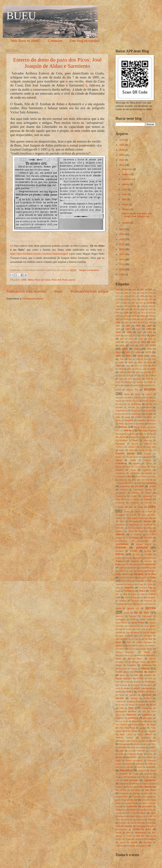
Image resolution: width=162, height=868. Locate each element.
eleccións (148, 538)
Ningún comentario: (89, 270)
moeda (127, 682)
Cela (129, 476)
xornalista (148, 842)
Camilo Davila (125, 453)
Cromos (148, 503)
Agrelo (127, 385)
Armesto (131, 407)
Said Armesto (131, 780)
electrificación (121, 541)
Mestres (148, 675)
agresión (137, 385)
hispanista (148, 601)
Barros (141, 424)
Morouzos (135, 685)
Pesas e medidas (138, 741)
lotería (121, 649)
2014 (122, 259)
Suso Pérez (131, 813)
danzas (133, 515)
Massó (145, 668)
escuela (139, 558)
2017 (122, 244)
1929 (125, 349)
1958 (129, 369)
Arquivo (134, 411)
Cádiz (122, 450)
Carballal (147, 460)
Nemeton (148, 698)
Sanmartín (148, 793)
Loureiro (132, 649)
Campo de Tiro (122, 457)
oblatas (132, 705)
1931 (149, 349)
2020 (122, 229)
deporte (147, 521)
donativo (119, 531)
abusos (140, 382)
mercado (134, 675)
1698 (142, 293)
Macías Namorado (125, 652)
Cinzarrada (120, 483)
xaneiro (126, 223)
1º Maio (152, 376)
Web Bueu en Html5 (26, 41)
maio (125, 194)
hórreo (150, 604)
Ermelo (134, 551)
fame (131, 571)
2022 (122, 160)
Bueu (135, 440)
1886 (134, 319)
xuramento (131, 846)
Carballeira (121, 463)
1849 (118, 309)
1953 (137, 366)
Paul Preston (121, 725)
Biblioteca (129, 430)
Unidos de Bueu (142, 829)
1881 (143, 316)
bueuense (120, 444)
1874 (143, 313)
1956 (121, 369)
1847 (143, 306)
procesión (132, 757)
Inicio (58, 291)
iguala (127, 613)
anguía (118, 401)
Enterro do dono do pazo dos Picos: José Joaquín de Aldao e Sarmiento (57, 63)
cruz (131, 507)
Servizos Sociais (131, 803)
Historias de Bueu (124, 604)
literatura (152, 646)
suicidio (119, 813)
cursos (127, 512)
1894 (135, 323)
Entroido (121, 547)
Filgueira (119, 584)
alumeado (120, 398)
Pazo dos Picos (60, 280)
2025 (122, 145)
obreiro (142, 705)
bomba (150, 434)
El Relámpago (133, 538)
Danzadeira (120, 515)
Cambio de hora (145, 450)
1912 (135, 336)
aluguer (149, 394)
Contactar (55, 41)
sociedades (147, 806)
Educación (143, 531)
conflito (152, 486)
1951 (118, 366)
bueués (135, 444)
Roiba (136, 774)
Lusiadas (142, 649)
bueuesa (148, 444)
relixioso (119, 767)
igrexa (151, 608)
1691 (134, 293)
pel (142, 731)
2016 (122, 249)
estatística (135, 561)
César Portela (141, 477)
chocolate (123, 480)
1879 (134, 316)
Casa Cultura (140, 467)
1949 (150, 362)
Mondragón (150, 682)
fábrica (134, 568)
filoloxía (131, 584)
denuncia (134, 521)
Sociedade (132, 806)
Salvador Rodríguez (140, 784)
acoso (118, 385)
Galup (134, 594)
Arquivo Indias (147, 411)
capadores (147, 457)
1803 (134, 296)
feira (127, 574)
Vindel (129, 836)
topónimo (140, 820)
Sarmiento (137, 797)
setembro (127, 179)
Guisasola (151, 598)
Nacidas (152, 692)
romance (148, 774)
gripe (142, 594)
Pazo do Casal (43, 280)
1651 (142, 290)
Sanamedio (124, 793)
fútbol (142, 591)
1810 (150, 296)
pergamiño (146, 738)
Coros (118, 499)
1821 (150, 300)
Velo (128, 833)
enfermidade (122, 544)
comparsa (150, 483)
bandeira (129, 420)
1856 (135, 310)
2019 (122, 234)
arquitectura (121, 411)
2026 (122, 140)
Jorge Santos (150, 626)
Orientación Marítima (126, 711)
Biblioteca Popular (147, 431)
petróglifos (123, 748)
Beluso (123, 427)
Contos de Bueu (141, 493)
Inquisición (147, 616)
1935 (148, 352)
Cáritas (149, 464)
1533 (118, 290)
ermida (148, 551)
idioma (118, 608)
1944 (146, 359)
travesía (149, 823)
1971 (138, 372)
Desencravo (134, 525)
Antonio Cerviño (132, 401)
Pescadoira (124, 744)
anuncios (123, 404)
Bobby (133, 434)
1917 (131, 339)
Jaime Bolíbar (121, 623)
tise (148, 816)
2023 (122, 155)
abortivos (129, 382)
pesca (153, 741)
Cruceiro (120, 507)
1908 (149, 332)
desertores (148, 525)
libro (130, 646)
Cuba (140, 507)
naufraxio (146, 695)
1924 (153, 342)
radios (118, 761)
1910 (118, 336)
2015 (122, 254)
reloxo (140, 767)
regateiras (140, 764)
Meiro (123, 675)
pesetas (137, 744)
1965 (153, 369)
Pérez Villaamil (145, 734)
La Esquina (136, 639)
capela (119, 460)
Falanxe (122, 571)
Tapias (143, 813)
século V (119, 800)
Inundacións (121, 619)
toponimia (128, 820)
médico (152, 672)
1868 (126, 313)
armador (119, 407)
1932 (118, 352)
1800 (126, 296)
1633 (134, 290)
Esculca (149, 558)
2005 (122, 274)
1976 (121, 376)
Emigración (143, 541)
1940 (122, 359)
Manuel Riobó (139, 662)
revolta (153, 771)
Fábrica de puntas (148, 568)
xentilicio (152, 839)
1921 (127, 342)
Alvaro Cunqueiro (135, 398)
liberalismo (120, 646)
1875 (151, 313)
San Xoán (136, 790)
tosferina (123, 823)
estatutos (148, 561)
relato (150, 764)
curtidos (137, 512)
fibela (138, 581)
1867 (118, 313)
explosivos (137, 564)
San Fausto (131, 787)
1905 (118, 332)
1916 (122, 339)
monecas (123, 685)
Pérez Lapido (126, 734)
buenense (124, 440)
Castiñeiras (120, 473)
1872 (135, 313)
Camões (148, 454)
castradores (135, 473)
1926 (132, 346)
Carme (118, 467)
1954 (145, 366)
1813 (126, 300)
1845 (134, 306)
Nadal (122, 695)
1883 (151, 316)
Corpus (148, 499)
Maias (147, 652)
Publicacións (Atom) (33, 299)
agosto (126, 184)
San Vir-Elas (121, 790)
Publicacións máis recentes (26, 291)
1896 (150, 323)
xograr (123, 842)
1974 (154, 372)
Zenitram (143, 846)
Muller (127, 688)
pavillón (134, 725)
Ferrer (132, 578)
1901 (118, 329)
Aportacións (136, 404)
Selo (144, 800)
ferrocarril (142, 578)
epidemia (142, 547)
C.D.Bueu (120, 447)
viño (138, 836)
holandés (140, 604)
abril (125, 199)
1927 (142, 345)
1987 (136, 376)
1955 (154, 366)
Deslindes (120, 528)
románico (119, 777)
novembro (128, 169)
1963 (145, 369)
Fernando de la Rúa (145, 574)
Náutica (120, 698)
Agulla (118, 390)
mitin (150, 679)
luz (151, 649)
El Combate (136, 535)
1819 (143, 300)
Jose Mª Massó (133, 633)
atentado (149, 414)
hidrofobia (135, 601)
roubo (143, 777)
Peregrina (152, 731)
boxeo (143, 437)
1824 (118, 303)
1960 (137, 369)
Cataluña (119, 477)
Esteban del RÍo (122, 564)
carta (128, 467)
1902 (128, 329)
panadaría (147, 715)
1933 (128, 352)
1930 (137, 349)
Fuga (118, 591)
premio (119, 757)
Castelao (147, 470)
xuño (125, 189)
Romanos (132, 777)
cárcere (137, 463)
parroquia (148, 718)
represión (151, 767)
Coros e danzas (132, 499)
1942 (138, 359)
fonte (118, 588)
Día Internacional (135, 528)
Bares (121, 424)
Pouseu (152, 751)
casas (133, 470)
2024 (122, 150)
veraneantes (141, 833)
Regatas (129, 764)
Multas (119, 692)
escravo (136, 554)
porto (130, 751)
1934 (138, 352)
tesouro (133, 816)
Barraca (132, 424)
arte (126, 414)
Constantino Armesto (142, 490)
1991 (143, 376)
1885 (126, 319)
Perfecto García (124, 738)
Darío (144, 515)
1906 (129, 332)
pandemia (133, 718)
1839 (149, 303)
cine (134, 480)
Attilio (118, 417)
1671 (150, 290)
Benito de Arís (140, 427)
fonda (150, 584)
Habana (123, 601)
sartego (149, 797)
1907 (140, 332)
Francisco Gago (146, 588)
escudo (129, 558)
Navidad (134, 698)
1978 (128, 376)
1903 (139, 329)
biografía (123, 434)
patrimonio (139, 721)
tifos (141, 816)
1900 (149, 326)
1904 (149, 329)
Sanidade (136, 793)
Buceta (153, 437)
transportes (136, 823)
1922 (135, 342)
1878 (126, 316)
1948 (140, 362)
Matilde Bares (122, 672)
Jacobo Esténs (146, 619)
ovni (144, 712)
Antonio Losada (149, 401)
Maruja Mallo (121, 669)
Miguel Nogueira (124, 678)
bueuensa (148, 440)
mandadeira (138, 655)
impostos (119, 616)
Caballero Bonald (135, 447)
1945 (154, 359)
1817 (134, 299)
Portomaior (141, 751)
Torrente (152, 820)
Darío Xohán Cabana (136, 518)
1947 (131, 362)
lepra (129, 642)
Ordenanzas (147, 708)
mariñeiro (131, 665)
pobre (133, 748)
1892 (127, 323)
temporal (122, 816)
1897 (118, 326)
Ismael (133, 619)
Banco (149, 417)
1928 (153, 345)
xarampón (139, 839)
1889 (118, 323)
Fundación (129, 591)
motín (118, 688)
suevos (150, 810)
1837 (141, 303)
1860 (143, 310)
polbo (122, 751)
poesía (152, 747)
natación (133, 695)
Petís (154, 744)
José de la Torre (125, 629)
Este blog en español (85, 41)
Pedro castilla (131, 731)
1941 (130, 359)
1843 (118, 306)
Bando (153, 420)
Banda (118, 420)
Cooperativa (121, 496)
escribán (148, 554)
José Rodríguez (145, 636)
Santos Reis (122, 797)
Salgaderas (124, 784)
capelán (133, 460)
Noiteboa (152, 702)
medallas (138, 672)
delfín (122, 521)
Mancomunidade (123, 655)
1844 (126, 306)
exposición (150, 564)
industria (133, 616)
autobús (138, 417)
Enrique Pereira (144, 544)
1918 (141, 339)
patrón (150, 721)
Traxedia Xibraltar (124, 826)
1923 (144, 342)
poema (142, 747)
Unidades (123, 829)
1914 (153, 335)
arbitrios (149, 404)
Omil (121, 708)
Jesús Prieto (138, 623)
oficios (153, 705)
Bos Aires (120, 437)
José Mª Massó (149, 633)
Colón (140, 483)
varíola (118, 833)
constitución (120, 493)
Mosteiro (148, 685)
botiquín (132, 437)
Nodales (119, 702)
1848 (150, 306)
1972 (146, 372)
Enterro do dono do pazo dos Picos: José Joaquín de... (137, 215)
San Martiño (146, 787)
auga (127, 417)
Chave (153, 477)
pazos (72, 280)
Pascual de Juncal (123, 721)
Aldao (31, 280)
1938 (140, 356)
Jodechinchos (134, 626)
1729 (150, 293)
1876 (118, 316)
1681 (118, 293)
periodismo (121, 741)
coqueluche (147, 496)
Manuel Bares (135, 659)
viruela (128, 839)
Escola (120, 554)
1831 (133, 303)
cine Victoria (147, 480)
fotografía (129, 588)
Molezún (137, 682)
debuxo (152, 518)
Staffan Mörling (136, 810)
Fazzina (140, 571)
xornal (134, 842)
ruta (117, 780)
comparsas (125, 486)
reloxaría (130, 767)
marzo (126, 204)
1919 (150, 339)
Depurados (120, 525)
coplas (134, 496)
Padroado (131, 715)
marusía (134, 669)
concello (139, 486)
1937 (129, 356)
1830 (126, 303)
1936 (118, 356)
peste (146, 744)
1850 (127, 309)
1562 (126, 290)
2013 (122, 264)
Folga (141, 584)
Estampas (120, 561)
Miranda (140, 679)
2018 (122, 239)
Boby (141, 434)
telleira (153, 813)
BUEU (21, 16)
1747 (118, 296)
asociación (136, 414)
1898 (128, 326)
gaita (125, 594)
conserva (124, 490)
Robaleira (123, 774)
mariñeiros (147, 665)
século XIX (132, 800)
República (126, 770)
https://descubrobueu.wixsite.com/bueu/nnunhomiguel (39, 254)
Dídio (150, 528)
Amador (149, 398)
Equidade (120, 551)
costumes (135, 503)
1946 (121, 362)
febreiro (126, 209)
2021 (122, 165)
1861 (151, 310)
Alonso (138, 394)
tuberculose (141, 826)
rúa (151, 777)
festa (153, 577)
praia (121, 754)
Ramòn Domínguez (134, 761)
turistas (153, 826)
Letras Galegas (144, 642)
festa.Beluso (127, 581)
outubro (126, 174)
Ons (131, 708)
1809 (142, 296)
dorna (131, 531)
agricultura (148, 385)
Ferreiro (123, 578)
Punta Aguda (147, 757)
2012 (122, 269)
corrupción (120, 503)
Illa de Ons (142, 612)
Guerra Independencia (134, 598)
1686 (126, 293)
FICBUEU (149, 581)
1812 (118, 300)
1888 (150, 319)
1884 (118, 319)
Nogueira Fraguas (135, 701)
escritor (119, 558)
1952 (128, 366)
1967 (129, 372)
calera (131, 450)
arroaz (118, 414)
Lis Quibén (140, 646)
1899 (138, 326)
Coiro (131, 483)
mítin (118, 682)
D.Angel (149, 512)
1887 (142, 319)
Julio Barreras (121, 639)
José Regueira (126, 636)
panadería (120, 718)
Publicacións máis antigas (89, 291)
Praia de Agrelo (135, 754)
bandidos (142, 420)
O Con (122, 705)
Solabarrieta (121, 810)
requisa (142, 770)
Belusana (152, 424)
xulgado (119, 846)
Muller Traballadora (143, 688)
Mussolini (142, 692)
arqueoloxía (146, 407)
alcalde (150, 389)
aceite (150, 382)
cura (152, 506)
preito (150, 754)
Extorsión (123, 568)
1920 (118, 342)
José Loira (141, 629)
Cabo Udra (151, 447)
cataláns (148, 473)
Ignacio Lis (133, 608)
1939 (153, 356)
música (130, 692)
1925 (122, 345)
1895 (24, 280)
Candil (136, 457)
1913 (144, 335)
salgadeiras (150, 780)
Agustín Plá (132, 390)
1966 (121, 372)
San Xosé (150, 790)
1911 (127, 336)
